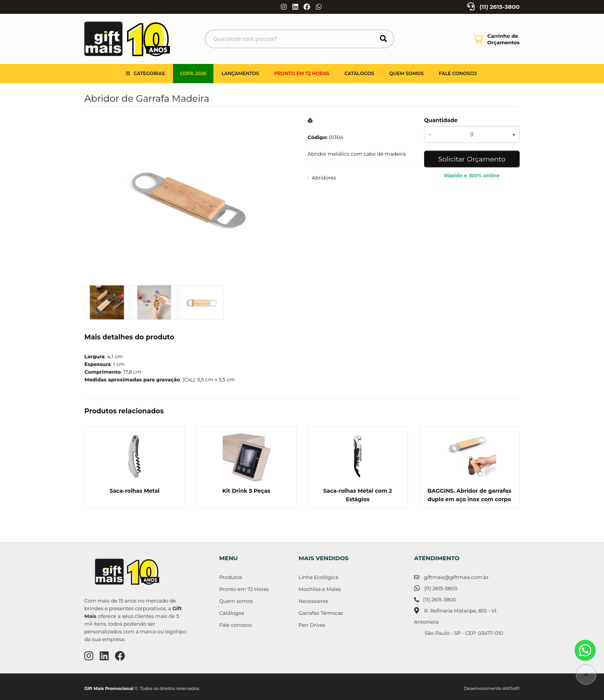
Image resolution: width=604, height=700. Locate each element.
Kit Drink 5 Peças (246, 491)
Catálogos (359, 73)
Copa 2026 (193, 73)
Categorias (149, 73)
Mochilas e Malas (320, 589)
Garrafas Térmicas (321, 613)
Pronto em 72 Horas (302, 73)
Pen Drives (312, 625)
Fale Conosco (458, 73)
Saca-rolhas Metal (134, 491)
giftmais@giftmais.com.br (456, 577)
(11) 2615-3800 (500, 7)
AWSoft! (511, 688)
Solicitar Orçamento (472, 159)
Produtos (231, 577)
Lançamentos (240, 73)
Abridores (324, 178)
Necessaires (313, 601)
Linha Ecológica (318, 577)
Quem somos (407, 73)
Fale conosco (235, 625)
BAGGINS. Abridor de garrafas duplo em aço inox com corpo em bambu (469, 499)
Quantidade (441, 120)
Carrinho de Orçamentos (503, 39)
